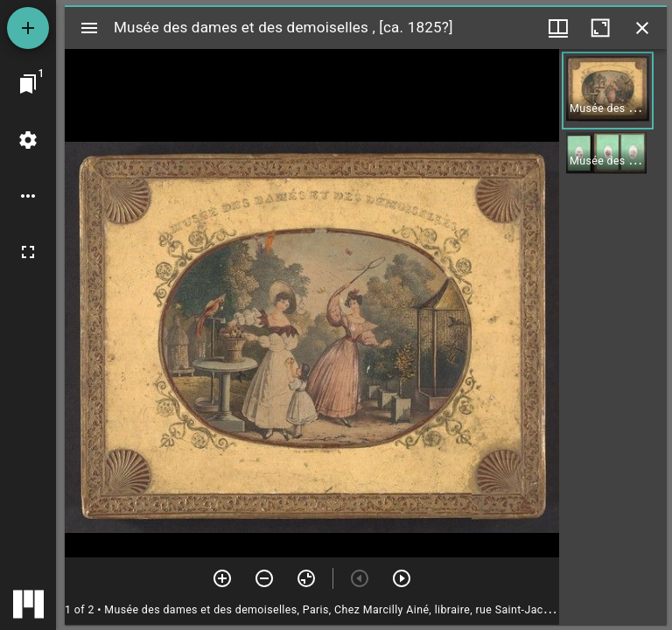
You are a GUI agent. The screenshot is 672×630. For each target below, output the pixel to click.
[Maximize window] (600, 28)
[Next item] (402, 578)
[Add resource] (28, 28)
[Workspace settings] (28, 140)
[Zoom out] (264, 578)
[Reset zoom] (306, 578)
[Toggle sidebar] (89, 28)
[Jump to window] (28, 84)
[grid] (613, 337)
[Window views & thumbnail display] (558, 28)
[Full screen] (28, 252)
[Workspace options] (28, 196)
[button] (608, 91)
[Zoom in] (222, 578)
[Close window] (642, 28)
